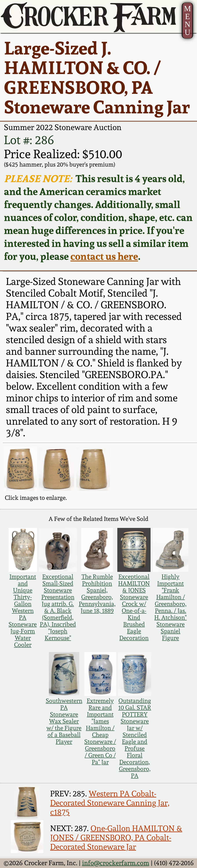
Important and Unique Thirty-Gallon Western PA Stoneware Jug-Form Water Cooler (23, 611)
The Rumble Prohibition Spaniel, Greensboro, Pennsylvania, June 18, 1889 (97, 594)
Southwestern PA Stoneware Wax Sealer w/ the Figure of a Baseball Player (64, 721)
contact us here (104, 256)
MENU (188, 20)
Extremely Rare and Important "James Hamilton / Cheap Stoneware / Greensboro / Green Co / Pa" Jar (100, 731)
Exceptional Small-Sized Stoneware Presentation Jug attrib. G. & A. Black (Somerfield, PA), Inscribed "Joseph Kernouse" (58, 607)
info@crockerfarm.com (116, 863)
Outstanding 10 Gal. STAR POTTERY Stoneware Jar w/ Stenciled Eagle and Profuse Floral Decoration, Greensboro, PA (135, 738)
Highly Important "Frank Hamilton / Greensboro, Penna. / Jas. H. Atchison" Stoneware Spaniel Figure (170, 607)
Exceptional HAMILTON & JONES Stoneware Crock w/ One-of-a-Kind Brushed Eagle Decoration (134, 607)
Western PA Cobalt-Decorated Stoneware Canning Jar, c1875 (110, 803)
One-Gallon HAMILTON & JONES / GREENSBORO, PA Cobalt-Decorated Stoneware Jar (116, 837)
